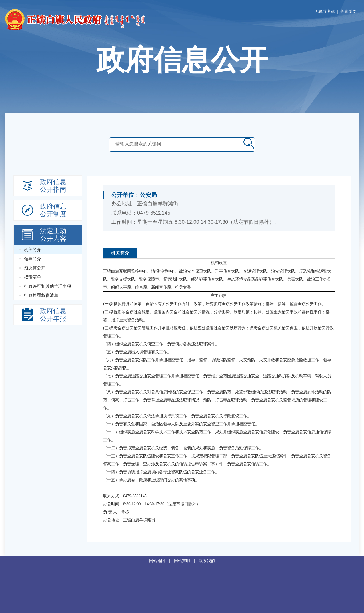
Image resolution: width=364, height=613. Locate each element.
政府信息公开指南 (53, 186)
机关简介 (33, 250)
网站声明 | (186, 561)
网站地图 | (162, 561)
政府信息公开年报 (53, 315)
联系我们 (207, 561)
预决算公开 (35, 268)
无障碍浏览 (325, 12)
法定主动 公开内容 (53, 235)
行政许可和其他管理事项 (48, 286)
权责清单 (33, 277)
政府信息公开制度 (53, 210)
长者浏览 (348, 12)
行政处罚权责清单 (41, 295)
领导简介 (33, 259)
